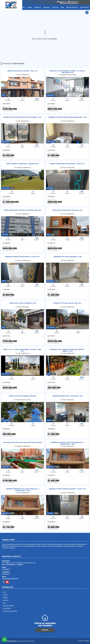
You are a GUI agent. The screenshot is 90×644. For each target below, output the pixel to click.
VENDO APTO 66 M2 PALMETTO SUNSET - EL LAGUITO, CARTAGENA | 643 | (67, 72)
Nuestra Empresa (72, 7)
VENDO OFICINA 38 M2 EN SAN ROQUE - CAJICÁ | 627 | (67, 164)
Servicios (55, 7)
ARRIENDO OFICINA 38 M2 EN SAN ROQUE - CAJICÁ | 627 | (67, 489)
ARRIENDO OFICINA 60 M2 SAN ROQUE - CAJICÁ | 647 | (23, 257)
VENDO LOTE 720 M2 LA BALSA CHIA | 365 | (67, 303)
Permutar (47, 7)
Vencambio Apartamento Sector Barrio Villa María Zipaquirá (22, 442)
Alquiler (5, 598)
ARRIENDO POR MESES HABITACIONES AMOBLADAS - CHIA (67, 117)
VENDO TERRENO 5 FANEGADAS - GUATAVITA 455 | (22, 164)
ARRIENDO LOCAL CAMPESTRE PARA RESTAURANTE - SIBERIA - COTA (67, 350)
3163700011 (74, 2)
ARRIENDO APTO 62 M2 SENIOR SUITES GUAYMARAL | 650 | (22, 117)
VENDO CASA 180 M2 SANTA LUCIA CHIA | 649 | (67, 210)
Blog (62, 7)
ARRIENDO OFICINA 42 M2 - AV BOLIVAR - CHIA (68, 396)
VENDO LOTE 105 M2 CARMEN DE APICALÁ (23, 396)
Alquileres (38, 7)
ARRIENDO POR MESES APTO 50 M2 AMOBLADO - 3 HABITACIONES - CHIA (67, 443)
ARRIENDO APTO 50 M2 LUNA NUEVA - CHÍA (68, 257)
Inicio (23, 7)
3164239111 (63, 2)
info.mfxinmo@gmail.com (10, 578)
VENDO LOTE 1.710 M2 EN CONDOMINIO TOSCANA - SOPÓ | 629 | (22, 350)
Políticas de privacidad (10, 611)
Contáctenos (85, 7)
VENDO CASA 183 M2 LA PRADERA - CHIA (23, 303)
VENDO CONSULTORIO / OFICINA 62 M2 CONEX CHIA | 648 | (23, 210)
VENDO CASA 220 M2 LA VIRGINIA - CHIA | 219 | (23, 71)
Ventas (30, 7)
